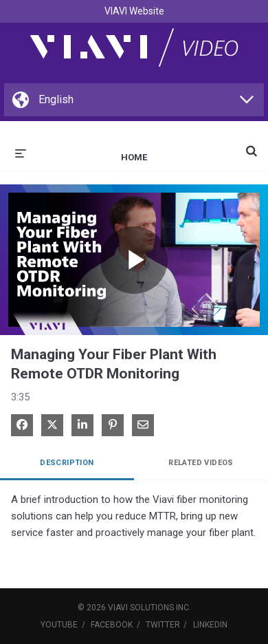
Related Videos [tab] (201, 463)
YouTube (59, 625)
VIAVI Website (134, 11)
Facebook (112, 625)
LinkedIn (210, 625)
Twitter (163, 625)
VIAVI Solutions (141, 608)
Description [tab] (67, 463)
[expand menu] (21, 152)
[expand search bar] (252, 145)
